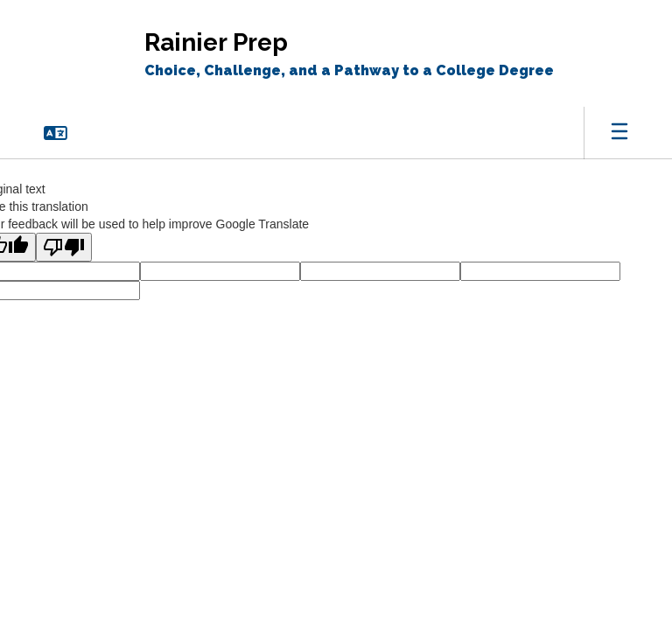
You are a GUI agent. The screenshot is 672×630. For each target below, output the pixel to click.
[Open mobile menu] (619, 133)
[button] (56, 133)
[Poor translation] (64, 247)
